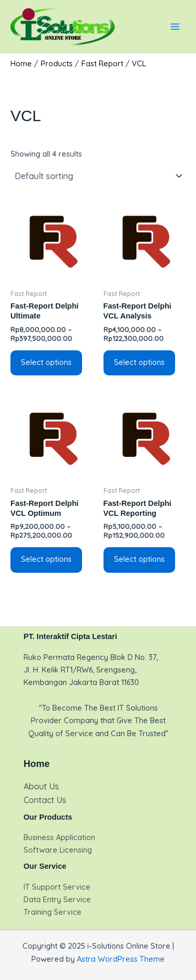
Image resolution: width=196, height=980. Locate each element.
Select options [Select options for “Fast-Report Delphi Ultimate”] (46, 362)
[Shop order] (98, 176)
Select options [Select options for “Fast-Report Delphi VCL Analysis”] (139, 362)
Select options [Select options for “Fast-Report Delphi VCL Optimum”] (46, 559)
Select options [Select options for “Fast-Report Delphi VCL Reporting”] (139, 559)
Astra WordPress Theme (121, 959)
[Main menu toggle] (175, 26)
